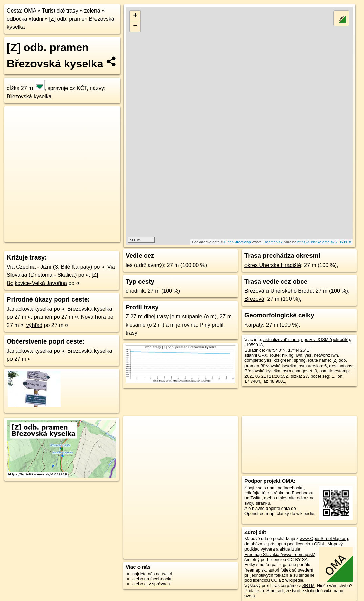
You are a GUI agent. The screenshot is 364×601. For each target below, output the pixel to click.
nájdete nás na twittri (152, 574)
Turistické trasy (60, 11)
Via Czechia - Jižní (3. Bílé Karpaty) (49, 267)
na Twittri (253, 498)
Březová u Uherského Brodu (279, 291)
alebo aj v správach (151, 584)
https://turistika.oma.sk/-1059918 (324, 242)
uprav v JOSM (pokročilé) (325, 340)
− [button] (135, 26)
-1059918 (254, 345)
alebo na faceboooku (153, 579)
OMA (30, 11)
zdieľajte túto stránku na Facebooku (279, 493)
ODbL (319, 544)
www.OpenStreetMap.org (324, 538)
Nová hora (93, 317)
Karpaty (254, 325)
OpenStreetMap (238, 242)
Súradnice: (255, 350)
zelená (92, 11)
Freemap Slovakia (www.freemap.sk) (280, 554)
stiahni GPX (256, 355)
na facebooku (291, 488)
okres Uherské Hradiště (273, 265)
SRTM (308, 586)
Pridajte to (254, 591)
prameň (43, 317)
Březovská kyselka (90, 309)
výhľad (34, 325)
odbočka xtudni (25, 19)
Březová (254, 299)
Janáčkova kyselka (29, 309)
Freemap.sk (273, 242)
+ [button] (135, 16)
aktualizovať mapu (281, 340)
